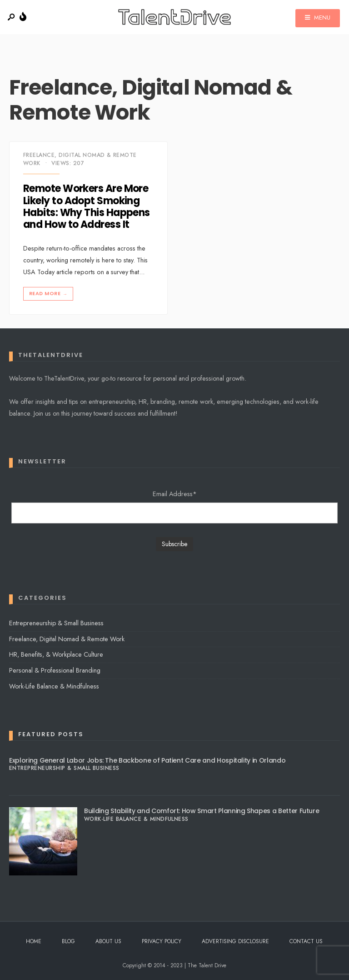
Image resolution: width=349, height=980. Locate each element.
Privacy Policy (162, 941)
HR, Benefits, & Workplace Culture (56, 654)
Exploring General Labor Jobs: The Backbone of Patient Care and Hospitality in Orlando (147, 760)
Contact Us (306, 941)
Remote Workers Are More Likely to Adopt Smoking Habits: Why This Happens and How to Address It (87, 207)
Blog (68, 941)
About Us (108, 941)
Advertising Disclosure (235, 941)
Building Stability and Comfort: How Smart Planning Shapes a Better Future (202, 811)
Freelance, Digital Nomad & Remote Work (67, 639)
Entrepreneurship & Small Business (56, 623)
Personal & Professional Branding (55, 670)
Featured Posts (51, 734)
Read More (49, 294)
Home (34, 941)
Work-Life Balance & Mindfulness (54, 686)
